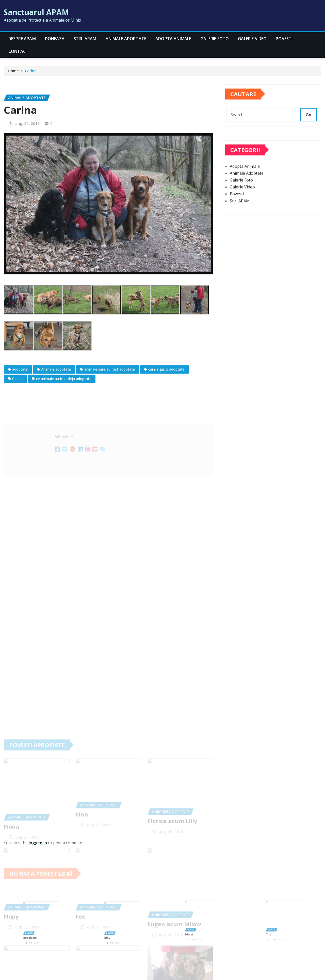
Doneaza (55, 39)
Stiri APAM (85, 39)
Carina (31, 72)
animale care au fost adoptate (110, 407)
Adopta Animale (173, 39)
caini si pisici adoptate (166, 407)
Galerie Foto (215, 39)
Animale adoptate (56, 407)
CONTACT (18, 51)
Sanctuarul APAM (36, 12)
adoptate (20, 407)
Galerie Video (252, 39)
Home (13, 72)
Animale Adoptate (126, 39)
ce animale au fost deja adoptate (64, 416)
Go (308, 120)
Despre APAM (22, 39)
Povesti (284, 39)
